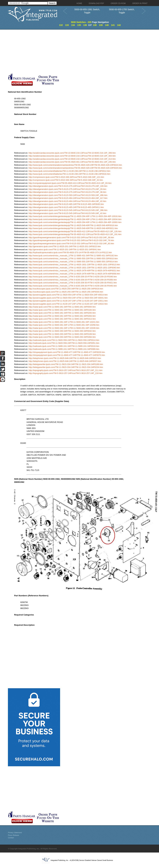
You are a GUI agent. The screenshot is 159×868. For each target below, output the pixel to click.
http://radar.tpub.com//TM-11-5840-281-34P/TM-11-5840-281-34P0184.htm (62, 310)
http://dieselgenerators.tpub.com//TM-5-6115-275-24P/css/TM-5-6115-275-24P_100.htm (68, 186)
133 (67, 25)
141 (113, 25)
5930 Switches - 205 (81, 22)
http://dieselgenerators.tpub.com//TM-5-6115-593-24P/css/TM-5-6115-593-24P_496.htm (68, 195)
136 (85, 25)
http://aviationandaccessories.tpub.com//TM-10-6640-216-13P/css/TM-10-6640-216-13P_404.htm (72, 156)
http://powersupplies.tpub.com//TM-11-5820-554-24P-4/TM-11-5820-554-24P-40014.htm (68, 295)
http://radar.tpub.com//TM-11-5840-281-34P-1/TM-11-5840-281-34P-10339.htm (64, 328)
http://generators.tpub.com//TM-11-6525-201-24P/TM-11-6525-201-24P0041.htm (65, 250)
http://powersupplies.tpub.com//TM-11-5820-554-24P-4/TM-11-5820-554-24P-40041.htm (68, 298)
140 (107, 25)
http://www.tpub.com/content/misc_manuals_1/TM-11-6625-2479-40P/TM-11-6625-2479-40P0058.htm (74, 274)
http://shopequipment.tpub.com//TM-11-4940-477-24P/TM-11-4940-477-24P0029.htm (67, 352)
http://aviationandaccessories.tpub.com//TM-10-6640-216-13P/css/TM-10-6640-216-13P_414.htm (72, 159)
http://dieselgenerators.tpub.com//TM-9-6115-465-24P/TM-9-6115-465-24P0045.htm (66, 204)
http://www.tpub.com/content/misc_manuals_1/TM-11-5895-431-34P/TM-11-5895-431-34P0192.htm (73, 256)
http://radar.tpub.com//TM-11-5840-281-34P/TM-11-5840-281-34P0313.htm (62, 319)
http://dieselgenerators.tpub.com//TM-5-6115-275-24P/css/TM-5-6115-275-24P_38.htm (67, 192)
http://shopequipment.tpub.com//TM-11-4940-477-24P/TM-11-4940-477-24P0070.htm (67, 355)
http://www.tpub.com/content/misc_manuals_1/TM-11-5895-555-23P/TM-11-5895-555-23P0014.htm (73, 262)
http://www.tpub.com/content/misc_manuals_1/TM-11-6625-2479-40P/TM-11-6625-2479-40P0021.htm (74, 271)
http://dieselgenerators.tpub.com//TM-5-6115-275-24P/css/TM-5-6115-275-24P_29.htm (67, 189)
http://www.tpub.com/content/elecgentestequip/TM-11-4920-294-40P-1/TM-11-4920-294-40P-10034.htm (75, 219)
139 (101, 25)
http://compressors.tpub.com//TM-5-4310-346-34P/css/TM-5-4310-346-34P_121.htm (66, 177)
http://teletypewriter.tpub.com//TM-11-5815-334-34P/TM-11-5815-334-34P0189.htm (66, 364)
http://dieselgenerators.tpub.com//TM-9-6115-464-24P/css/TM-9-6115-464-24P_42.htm (67, 201)
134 (73, 25)
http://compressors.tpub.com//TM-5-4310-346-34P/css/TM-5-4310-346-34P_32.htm (66, 180)
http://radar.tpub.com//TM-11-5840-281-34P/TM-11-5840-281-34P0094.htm (62, 307)
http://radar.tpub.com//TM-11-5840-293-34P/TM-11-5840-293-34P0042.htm (62, 331)
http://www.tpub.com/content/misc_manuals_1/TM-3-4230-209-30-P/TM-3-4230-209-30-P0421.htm (73, 283)
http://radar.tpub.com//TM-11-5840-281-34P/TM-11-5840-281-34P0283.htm (62, 316)
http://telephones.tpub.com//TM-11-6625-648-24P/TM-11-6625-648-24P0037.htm (65, 361)
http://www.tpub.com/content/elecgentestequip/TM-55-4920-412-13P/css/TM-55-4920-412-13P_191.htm (75, 234)
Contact (11, 838)
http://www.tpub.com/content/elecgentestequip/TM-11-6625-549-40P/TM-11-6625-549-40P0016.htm (73, 225)
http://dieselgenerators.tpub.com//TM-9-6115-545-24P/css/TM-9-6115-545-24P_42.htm (67, 213)
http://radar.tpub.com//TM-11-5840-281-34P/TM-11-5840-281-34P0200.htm (62, 313)
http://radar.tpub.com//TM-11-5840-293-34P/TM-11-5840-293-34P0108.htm (62, 334)
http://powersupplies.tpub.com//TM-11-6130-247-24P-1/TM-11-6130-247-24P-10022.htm (68, 304)
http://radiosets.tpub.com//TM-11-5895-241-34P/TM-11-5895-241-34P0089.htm (64, 349)
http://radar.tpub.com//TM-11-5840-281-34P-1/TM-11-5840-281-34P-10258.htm (64, 325)
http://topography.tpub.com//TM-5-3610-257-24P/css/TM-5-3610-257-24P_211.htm (66, 370)
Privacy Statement (15, 833)
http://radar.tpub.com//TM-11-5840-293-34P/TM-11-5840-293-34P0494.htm (62, 337)
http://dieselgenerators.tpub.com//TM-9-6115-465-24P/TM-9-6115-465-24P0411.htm (66, 207)
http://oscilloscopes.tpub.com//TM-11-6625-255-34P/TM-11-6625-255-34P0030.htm (66, 292)
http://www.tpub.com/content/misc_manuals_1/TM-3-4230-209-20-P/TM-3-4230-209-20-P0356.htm (73, 280)
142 (119, 25)
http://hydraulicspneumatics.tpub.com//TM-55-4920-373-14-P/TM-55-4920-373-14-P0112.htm (70, 252)
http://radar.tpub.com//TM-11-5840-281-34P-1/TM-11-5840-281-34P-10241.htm (64, 322)
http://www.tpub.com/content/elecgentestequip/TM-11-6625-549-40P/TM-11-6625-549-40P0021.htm (73, 228)
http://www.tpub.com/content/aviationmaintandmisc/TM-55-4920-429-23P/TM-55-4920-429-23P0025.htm (75, 168)
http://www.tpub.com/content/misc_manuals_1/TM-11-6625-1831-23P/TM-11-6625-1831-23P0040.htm (74, 268)
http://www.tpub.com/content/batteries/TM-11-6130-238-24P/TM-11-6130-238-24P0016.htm (69, 174)
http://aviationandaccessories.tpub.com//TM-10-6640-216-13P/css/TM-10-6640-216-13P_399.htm (72, 153)
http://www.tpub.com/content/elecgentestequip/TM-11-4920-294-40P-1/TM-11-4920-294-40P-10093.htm (75, 222)
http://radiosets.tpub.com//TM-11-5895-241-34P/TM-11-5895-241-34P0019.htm (64, 346)
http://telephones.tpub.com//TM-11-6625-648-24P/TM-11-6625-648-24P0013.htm (65, 358)
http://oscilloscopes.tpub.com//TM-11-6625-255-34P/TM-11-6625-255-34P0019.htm (66, 289)
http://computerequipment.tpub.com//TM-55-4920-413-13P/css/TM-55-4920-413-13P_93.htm (70, 183)
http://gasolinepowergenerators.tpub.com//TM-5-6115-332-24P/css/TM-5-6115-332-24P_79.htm (71, 240)
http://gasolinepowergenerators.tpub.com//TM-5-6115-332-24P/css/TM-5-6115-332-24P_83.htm (71, 243)
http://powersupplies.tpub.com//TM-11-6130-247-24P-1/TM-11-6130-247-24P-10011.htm (68, 301)
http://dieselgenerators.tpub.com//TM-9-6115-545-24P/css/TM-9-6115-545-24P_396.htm (68, 210)
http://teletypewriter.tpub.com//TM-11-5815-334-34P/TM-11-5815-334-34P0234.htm (66, 367)
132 (61, 25)
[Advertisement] (74, 51)
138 (95, 25)
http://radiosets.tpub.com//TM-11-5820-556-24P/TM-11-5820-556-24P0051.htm (64, 343)
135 (79, 25)
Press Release (14, 835)
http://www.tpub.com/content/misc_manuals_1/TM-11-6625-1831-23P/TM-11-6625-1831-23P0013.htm (74, 265)
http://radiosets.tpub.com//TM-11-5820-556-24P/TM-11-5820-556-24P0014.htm (64, 340)
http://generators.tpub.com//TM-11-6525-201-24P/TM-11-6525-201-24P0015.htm (65, 246)
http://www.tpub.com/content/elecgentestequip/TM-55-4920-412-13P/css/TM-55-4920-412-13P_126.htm (75, 231)
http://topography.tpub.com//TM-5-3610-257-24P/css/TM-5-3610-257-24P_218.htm (66, 373)
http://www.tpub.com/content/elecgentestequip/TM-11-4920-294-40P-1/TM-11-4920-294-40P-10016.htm (75, 216)
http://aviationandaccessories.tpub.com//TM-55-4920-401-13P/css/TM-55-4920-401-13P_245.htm (72, 162)
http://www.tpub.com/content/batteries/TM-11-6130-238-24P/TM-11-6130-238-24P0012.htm (69, 171)
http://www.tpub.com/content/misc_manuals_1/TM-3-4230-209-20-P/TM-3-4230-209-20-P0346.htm (73, 277)
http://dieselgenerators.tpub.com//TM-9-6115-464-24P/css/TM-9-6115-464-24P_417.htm (68, 198)
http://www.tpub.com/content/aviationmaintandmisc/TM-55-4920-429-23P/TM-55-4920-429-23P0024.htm (75, 165)
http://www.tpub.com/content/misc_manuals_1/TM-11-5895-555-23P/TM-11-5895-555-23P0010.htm (73, 258)
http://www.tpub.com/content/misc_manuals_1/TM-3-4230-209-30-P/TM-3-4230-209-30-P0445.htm (73, 286)
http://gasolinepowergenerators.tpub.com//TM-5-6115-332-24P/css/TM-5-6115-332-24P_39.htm (71, 237)
